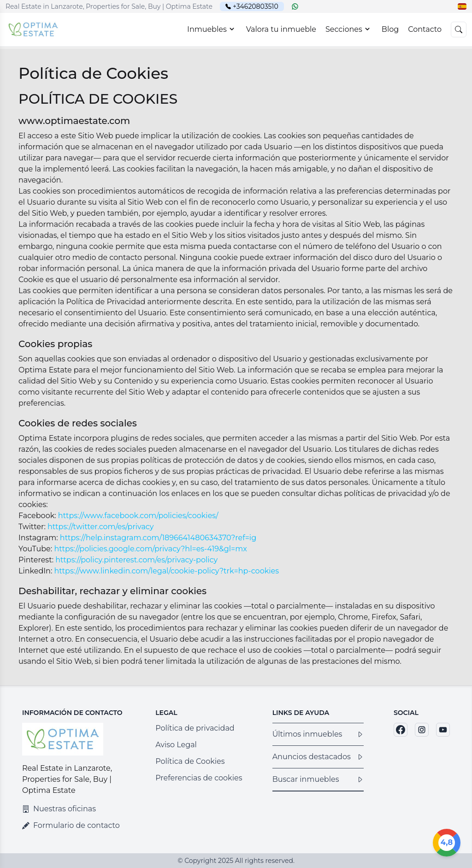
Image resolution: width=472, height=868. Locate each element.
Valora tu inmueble (281, 29)
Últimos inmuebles (318, 734)
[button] (462, 6)
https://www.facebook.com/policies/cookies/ (138, 516)
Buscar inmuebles (318, 779)
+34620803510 (256, 6)
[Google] (447, 843)
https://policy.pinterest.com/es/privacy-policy (136, 560)
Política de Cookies (190, 761)
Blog (390, 29)
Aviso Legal (176, 745)
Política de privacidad (195, 728)
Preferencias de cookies (199, 778)
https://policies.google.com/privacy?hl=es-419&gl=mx (150, 549)
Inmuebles (212, 29)
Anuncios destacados (318, 757)
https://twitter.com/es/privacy (100, 527)
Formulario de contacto (71, 825)
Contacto (425, 29)
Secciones (349, 29)
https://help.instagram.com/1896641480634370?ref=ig (158, 538)
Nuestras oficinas (59, 809)
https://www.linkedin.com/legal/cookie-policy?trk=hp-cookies (167, 571)
